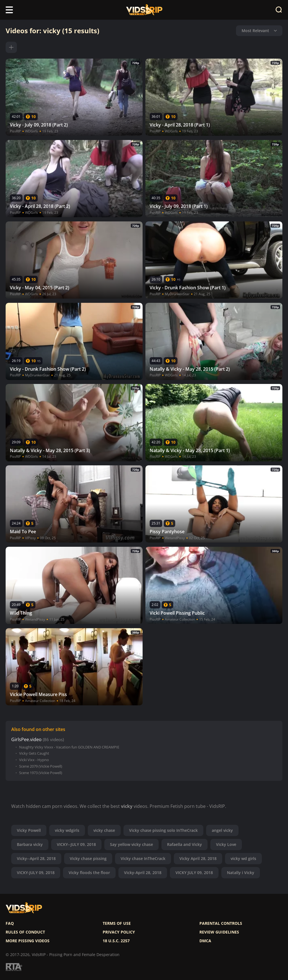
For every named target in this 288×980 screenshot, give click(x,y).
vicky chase (104, 830)
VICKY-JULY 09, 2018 (36, 873)
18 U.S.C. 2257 (116, 941)
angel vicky (222, 830)
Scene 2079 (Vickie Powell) (41, 766)
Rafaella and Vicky (184, 844)
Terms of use (117, 923)
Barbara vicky (30, 844)
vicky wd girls (243, 858)
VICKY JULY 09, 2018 (194, 873)
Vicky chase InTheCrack (143, 858)
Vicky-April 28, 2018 (143, 873)
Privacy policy (119, 932)
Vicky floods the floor (89, 873)
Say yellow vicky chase (131, 844)
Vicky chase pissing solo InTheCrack (163, 830)
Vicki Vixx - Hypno (34, 760)
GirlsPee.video (26, 740)
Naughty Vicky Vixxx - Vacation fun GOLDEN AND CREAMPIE (69, 747)
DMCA (205, 941)
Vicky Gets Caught (34, 753)
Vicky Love (226, 844)
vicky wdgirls (67, 830)
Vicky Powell (29, 830)
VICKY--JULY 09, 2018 (76, 844)
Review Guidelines (219, 932)
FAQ (10, 923)
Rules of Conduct (25, 932)
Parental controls (221, 923)
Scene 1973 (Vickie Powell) (41, 773)
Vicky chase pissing (88, 858)
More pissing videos (28, 941)
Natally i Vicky (241, 873)
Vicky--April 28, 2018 (36, 858)
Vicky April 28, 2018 (198, 858)
